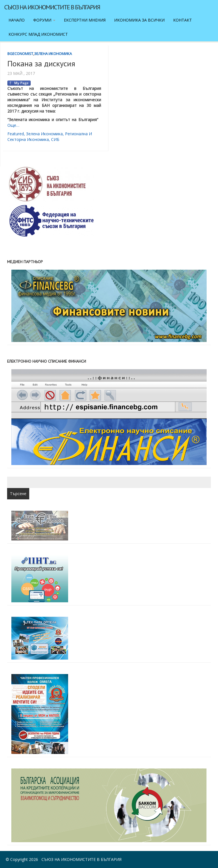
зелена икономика (44, 134)
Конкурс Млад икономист (38, 34)
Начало (17, 20)
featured (16, 134)
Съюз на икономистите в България (52, 7)
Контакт (183, 20)
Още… (13, 125)
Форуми (44, 20)
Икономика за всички (139, 20)
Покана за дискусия (41, 63)
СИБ (55, 139)
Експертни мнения (85, 20)
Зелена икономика (53, 54)
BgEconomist (20, 54)
